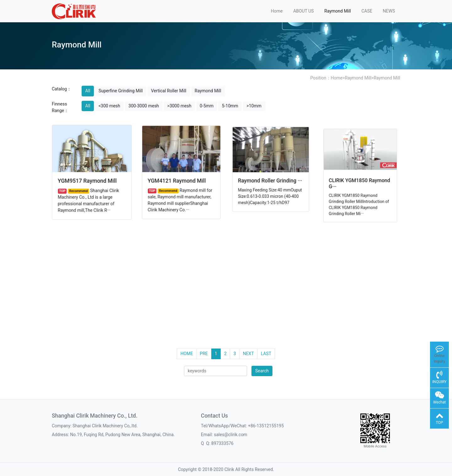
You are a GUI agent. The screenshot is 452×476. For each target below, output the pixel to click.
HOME (187, 354)
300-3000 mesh (144, 106)
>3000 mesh (179, 106)
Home (277, 11)
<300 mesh (109, 106)
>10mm (254, 106)
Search (262, 371)
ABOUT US (304, 11)
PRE (204, 354)
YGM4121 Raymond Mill (177, 180)
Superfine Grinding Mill (121, 91)
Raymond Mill (338, 11)
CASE (367, 11)
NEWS (389, 11)
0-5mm (207, 106)
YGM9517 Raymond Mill (87, 180)
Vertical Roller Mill (169, 91)
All (88, 91)
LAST (266, 354)
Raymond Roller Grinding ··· (270, 180)
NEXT (248, 354)
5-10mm (230, 106)
